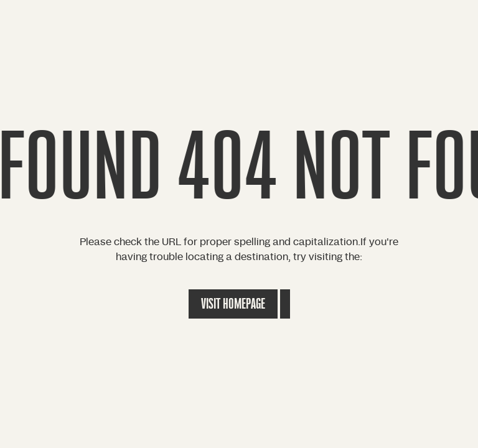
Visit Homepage (233, 304)
